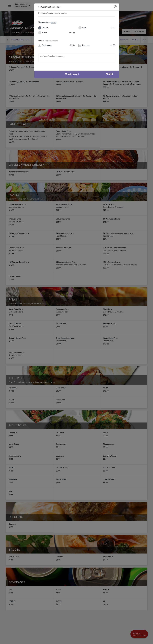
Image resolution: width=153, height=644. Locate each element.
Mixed (56, 33)
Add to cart (90, 74)
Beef (97, 28)
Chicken (43, 28)
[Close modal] (115, 7)
